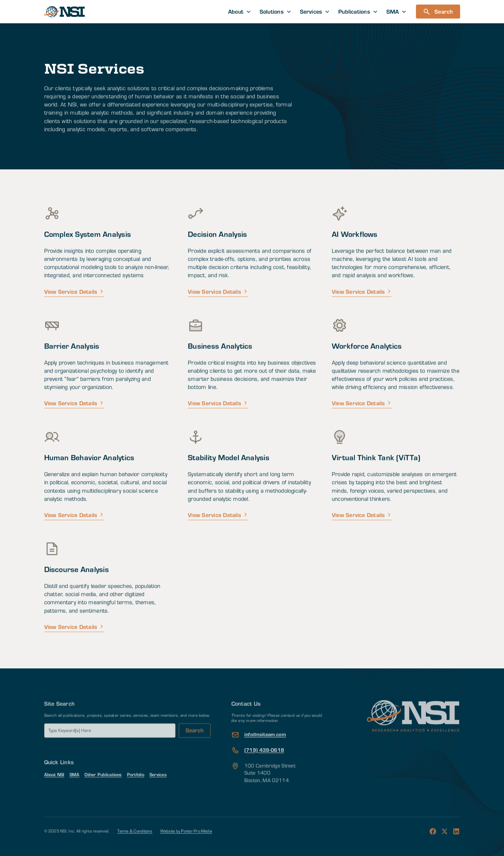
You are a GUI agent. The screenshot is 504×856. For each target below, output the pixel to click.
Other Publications (103, 788)
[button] (240, 12)
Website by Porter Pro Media (186, 844)
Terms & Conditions (135, 844)
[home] (65, 12)
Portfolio (136, 788)
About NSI (54, 788)
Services (158, 788)
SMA (75, 788)
